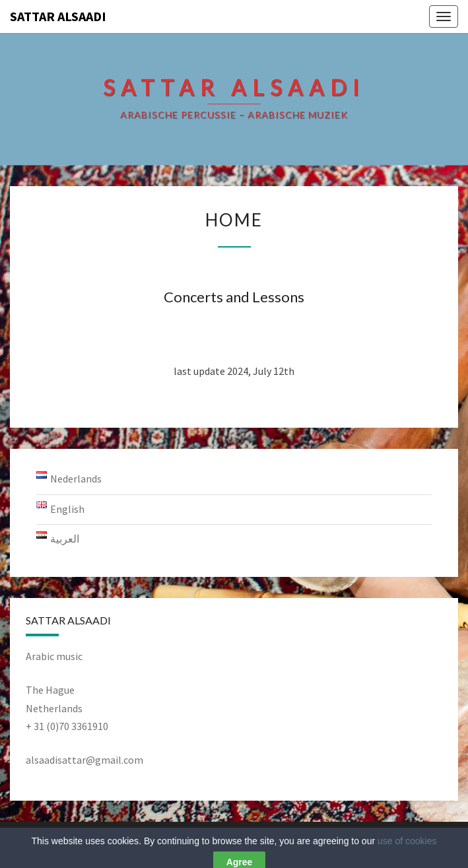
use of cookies (407, 851)
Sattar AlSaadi (58, 16)
